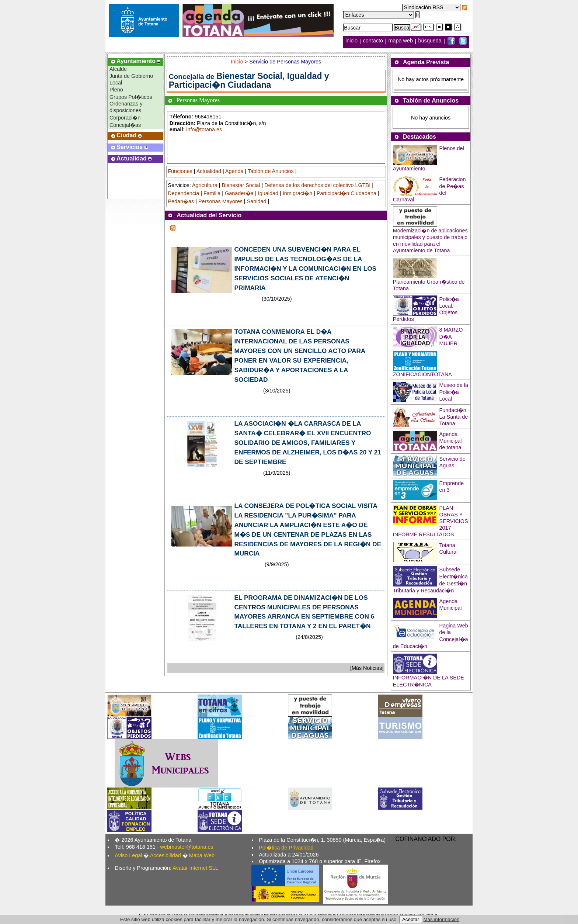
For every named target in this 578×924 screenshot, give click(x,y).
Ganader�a (239, 193)
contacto (373, 41)
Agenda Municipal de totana (451, 441)
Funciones (180, 171)
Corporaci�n (125, 118)
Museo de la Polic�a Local (454, 392)
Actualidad (209, 171)
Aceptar (411, 919)
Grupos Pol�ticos (131, 97)
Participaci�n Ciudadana (347, 193)
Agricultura (205, 185)
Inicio (238, 62)
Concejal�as (125, 125)
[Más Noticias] (367, 668)
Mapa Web (202, 855)
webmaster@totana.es (187, 847)
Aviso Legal (128, 855)
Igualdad (268, 193)
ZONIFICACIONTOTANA (422, 374)
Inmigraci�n (297, 193)
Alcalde (118, 69)
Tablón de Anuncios (271, 171)
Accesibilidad (166, 855)
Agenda (234, 171)
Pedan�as (181, 201)
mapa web (401, 41)
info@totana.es (204, 129)
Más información (442, 919)
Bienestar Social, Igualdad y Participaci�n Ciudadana (249, 80)
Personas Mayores (220, 201)
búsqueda (431, 41)
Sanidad (257, 201)
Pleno (116, 90)
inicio (352, 41)
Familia (212, 193)
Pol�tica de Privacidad (286, 848)
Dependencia (183, 193)
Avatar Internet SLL (195, 868)
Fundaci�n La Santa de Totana (454, 417)
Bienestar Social (241, 185)
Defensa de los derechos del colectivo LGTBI (317, 185)
